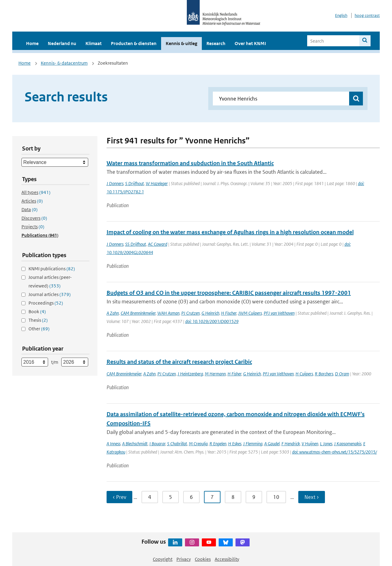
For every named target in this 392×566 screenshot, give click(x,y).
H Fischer (229, 313)
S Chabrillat (177, 444)
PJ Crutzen (190, 313)
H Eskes (235, 444)
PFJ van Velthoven (279, 313)
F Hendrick (291, 444)
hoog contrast (367, 15)
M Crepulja (198, 444)
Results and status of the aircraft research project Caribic (179, 362)
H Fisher (234, 374)
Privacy (184, 559)
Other (39, 329)
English (341, 15)
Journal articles (50, 294)
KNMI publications (52, 269)
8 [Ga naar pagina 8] (233, 497)
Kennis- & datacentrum (64, 63)
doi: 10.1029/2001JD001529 (212, 321)
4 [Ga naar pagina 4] (150, 497)
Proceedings (46, 303)
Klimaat (94, 43)
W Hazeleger (157, 183)
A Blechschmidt (135, 444)
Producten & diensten (134, 43)
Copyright (163, 559)
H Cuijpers (304, 374)
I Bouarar (157, 444)
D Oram (342, 374)
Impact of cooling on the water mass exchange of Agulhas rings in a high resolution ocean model (230, 232)
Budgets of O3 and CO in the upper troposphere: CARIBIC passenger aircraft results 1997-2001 (229, 293)
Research (216, 43)
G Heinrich (210, 313)
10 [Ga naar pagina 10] (276, 497)
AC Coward (158, 244)
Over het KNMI (250, 43)
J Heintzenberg (190, 374)
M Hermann (215, 374)
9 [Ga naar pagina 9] (254, 497)
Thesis (38, 320)
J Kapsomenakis (348, 444)
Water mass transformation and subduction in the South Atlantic (190, 163)
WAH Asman (168, 313)
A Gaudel (272, 444)
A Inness (113, 444)
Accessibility (227, 559)
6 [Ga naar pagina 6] (191, 497)
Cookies (203, 559)
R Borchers (324, 374)
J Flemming (253, 444)
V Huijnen (310, 444)
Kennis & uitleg (181, 43)
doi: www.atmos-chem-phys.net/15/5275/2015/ (335, 452)
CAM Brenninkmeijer (138, 313)
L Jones (326, 444)
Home (32, 43)
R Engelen (218, 444)
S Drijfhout (135, 183)
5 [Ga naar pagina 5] (171, 497)
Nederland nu (62, 43)
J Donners (115, 183)
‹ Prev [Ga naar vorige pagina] (119, 497)
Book (37, 311)
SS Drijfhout (136, 244)
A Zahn (113, 313)
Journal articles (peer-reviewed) (50, 281)
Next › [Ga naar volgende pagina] (312, 497)
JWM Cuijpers (250, 313)
